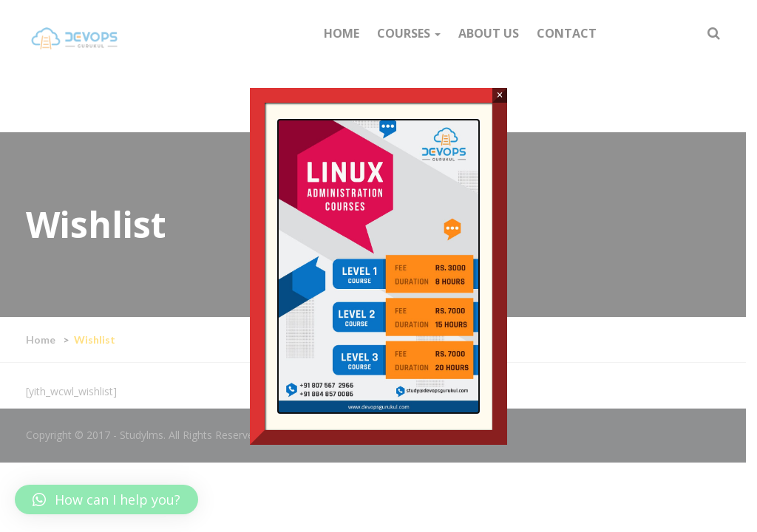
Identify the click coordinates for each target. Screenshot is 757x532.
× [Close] (499, 95)
